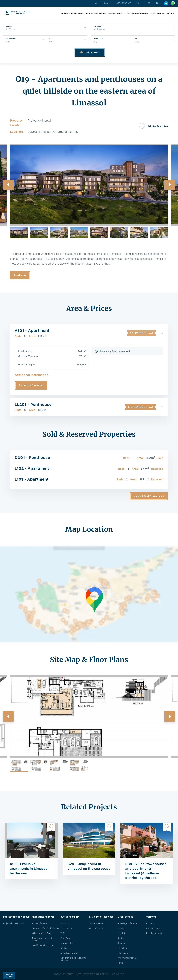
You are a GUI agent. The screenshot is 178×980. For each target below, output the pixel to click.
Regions (121, 938)
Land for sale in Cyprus (42, 945)
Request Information (31, 385)
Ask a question (101, 3)
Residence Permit (97, 923)
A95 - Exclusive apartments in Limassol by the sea (29, 869)
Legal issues (66, 928)
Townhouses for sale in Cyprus (42, 939)
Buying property (117, 13)
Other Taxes (66, 938)
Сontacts (150, 923)
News (120, 963)
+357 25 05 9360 (122, 3)
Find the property (154, 933)
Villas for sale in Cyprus (43, 933)
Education (122, 948)
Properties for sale (96, 13)
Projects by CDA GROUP (72, 13)
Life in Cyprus (157, 13)
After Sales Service (69, 953)
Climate (121, 928)
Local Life (122, 933)
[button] (8, 185)
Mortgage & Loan (68, 943)
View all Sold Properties (148, 496)
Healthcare (123, 953)
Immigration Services (138, 13)
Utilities (64, 948)
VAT (62, 933)
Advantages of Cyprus (128, 923)
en (138, 3)
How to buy (66, 923)
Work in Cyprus (96, 928)
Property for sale (39, 923)
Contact (171, 13)
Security (121, 943)
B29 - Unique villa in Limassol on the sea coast (89, 866)
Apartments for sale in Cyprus (45, 928)
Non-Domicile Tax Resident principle (73, 959)
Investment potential (127, 958)
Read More (20, 275)
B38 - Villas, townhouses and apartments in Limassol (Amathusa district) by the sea (146, 871)
